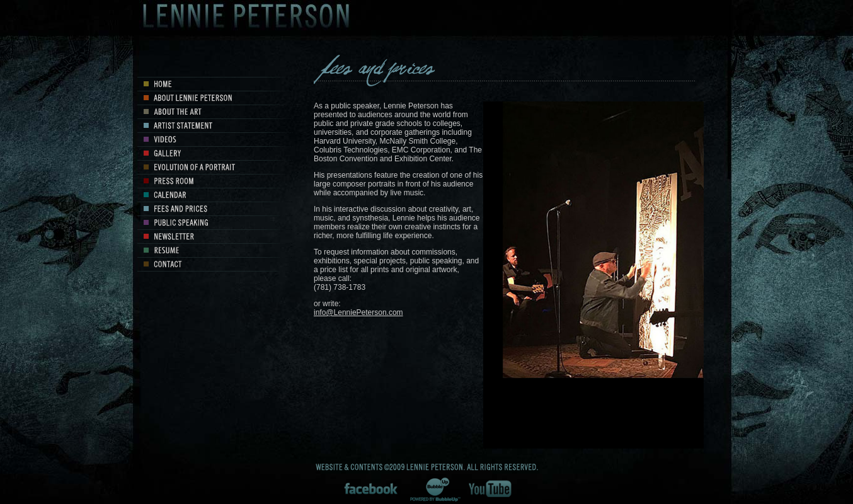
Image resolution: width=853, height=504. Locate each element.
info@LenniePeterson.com (358, 312)
